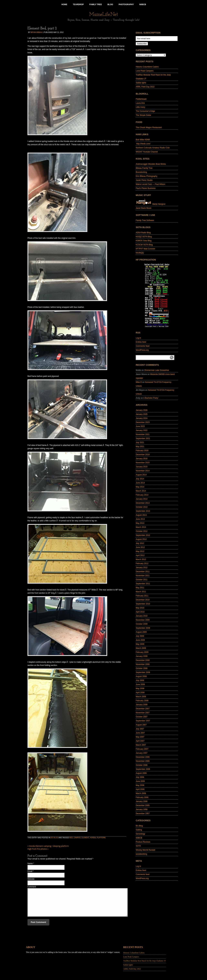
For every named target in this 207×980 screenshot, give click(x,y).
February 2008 (142, 701)
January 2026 (142, 410)
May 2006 (140, 785)
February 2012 (142, 563)
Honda (93, 838)
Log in (138, 338)
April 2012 (140, 555)
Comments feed (143, 346)
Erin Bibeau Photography (146, 176)
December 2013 (143, 503)
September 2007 (143, 721)
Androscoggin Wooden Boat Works (151, 164)
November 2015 (143, 463)
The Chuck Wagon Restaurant (149, 127)
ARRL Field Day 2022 (145, 87)
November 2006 (143, 761)
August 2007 (141, 725)
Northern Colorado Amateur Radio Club (153, 148)
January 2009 (142, 656)
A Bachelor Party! (151, 398)
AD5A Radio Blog (143, 233)
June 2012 (140, 547)
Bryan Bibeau (37, 32)
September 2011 (143, 584)
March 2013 (141, 527)
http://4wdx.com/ (143, 144)
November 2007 (143, 713)
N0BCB (139, 838)
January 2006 (142, 801)
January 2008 (142, 705)
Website (31, 879)
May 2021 (140, 447)
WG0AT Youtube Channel (147, 152)
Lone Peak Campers (144, 71)
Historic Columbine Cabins (147, 67)
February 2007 (142, 749)
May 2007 (140, 737)
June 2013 (140, 519)
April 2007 (140, 741)
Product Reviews (143, 842)
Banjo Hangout (150, 204)
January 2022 (142, 430)
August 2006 (141, 773)
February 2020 (142, 451)
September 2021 (143, 438)
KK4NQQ (140, 253)
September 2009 (143, 628)
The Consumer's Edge (145, 111)
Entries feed (141, 342)
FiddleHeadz (141, 99)
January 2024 (142, 418)
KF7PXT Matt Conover (145, 249)
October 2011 (142, 580)
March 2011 (141, 592)
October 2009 (142, 624)
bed (71, 838)
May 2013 (140, 523)
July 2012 (140, 543)
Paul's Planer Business (146, 188)
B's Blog (54, 838)
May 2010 (140, 608)
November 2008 (143, 664)
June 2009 (140, 640)
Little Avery (140, 107)
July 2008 (140, 680)
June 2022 (140, 426)
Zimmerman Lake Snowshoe (157, 370)
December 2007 (143, 709)
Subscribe (142, 44)
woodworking (141, 854)
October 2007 (142, 717)
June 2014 (140, 483)
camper (77, 838)
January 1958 (142, 809)
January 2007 (142, 753)
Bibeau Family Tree (144, 168)
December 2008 (143, 660)
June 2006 (140, 781)
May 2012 (140, 551)
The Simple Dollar (143, 115)
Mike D (139, 382)
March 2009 (141, 648)
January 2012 (142, 568)
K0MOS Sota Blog (144, 241)
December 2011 (143, 572)
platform (101, 838)
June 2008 (140, 684)
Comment (32, 887)
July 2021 (140, 442)
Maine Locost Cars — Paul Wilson (150, 184)
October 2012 (142, 531)
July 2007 (140, 729)
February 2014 (142, 495)
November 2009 (143, 620)
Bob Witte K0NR (143, 140)
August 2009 (141, 632)
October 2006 (142, 765)
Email (30, 871)
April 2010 (140, 612)
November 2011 (143, 576)
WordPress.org (142, 350)
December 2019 (143, 455)
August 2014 (141, 475)
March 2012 (141, 559)
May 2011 (140, 588)
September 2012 (143, 535)
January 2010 (142, 616)
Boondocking (141, 172)
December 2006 (143, 757)
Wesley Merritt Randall (145, 850)
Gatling (139, 830)
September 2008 (143, 672)
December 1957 (143, 814)
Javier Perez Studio (144, 180)
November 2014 (143, 471)
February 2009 (142, 652)
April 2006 (140, 789)
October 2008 (142, 668)
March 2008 (141, 697)
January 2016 (142, 459)
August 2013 (141, 515)
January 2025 (142, 414)
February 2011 (142, 596)
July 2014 (140, 479)
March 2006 (141, 793)
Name (30, 864)
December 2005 (143, 805)
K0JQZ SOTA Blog (144, 237)
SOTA (138, 846)
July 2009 (140, 636)
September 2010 (143, 604)
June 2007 (140, 733)
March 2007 (141, 745)
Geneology (140, 834)
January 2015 (142, 467)
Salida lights (141, 83)
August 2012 (141, 539)
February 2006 (142, 797)
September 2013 (143, 511)
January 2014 (142, 499)
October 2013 (142, 507)
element (85, 838)
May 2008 (140, 689)
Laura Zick (140, 103)
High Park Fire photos (38, 849)
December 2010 (143, 600)
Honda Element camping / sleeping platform (48, 846)
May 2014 (140, 487)
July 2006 (140, 777)
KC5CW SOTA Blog (144, 245)
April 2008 (140, 693)
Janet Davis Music (144, 208)
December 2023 (143, 422)
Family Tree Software (145, 220)
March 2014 (141, 491)
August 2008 (141, 676)
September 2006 (143, 769)
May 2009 (140, 644)
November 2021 (143, 434)
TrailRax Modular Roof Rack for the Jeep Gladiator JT (145, 961)
